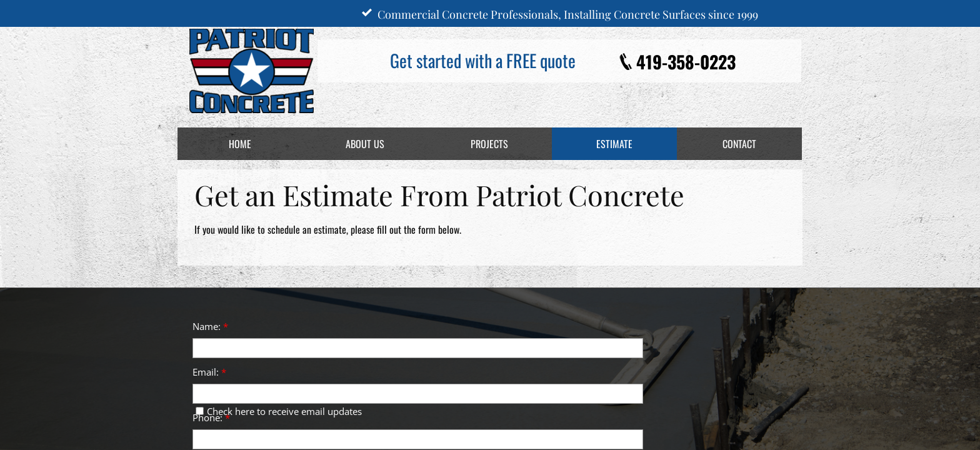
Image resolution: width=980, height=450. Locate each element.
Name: (210, 326)
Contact (739, 144)
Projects (489, 144)
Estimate (614, 144)
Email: (209, 372)
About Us (365, 144)
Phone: (211, 417)
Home (240, 144)
